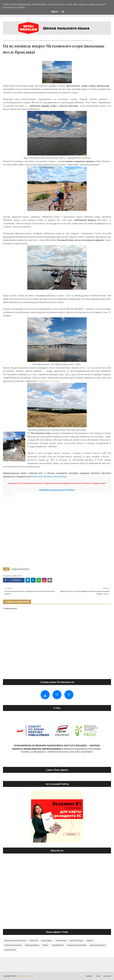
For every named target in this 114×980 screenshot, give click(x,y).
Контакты (107, 976)
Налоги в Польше (76, 940)
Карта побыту (47, 940)
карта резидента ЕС (98, 945)
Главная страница (10, 40)
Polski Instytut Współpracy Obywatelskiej (48, 477)
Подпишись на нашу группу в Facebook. (57, 490)
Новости (90, 940)
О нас (98, 976)
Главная (89, 976)
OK (63, 12)
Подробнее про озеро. (49, 381)
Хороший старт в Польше (77, 945)
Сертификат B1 (58, 945)
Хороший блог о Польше (25, 976)
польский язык (10, 950)
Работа (45, 945)
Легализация (61, 940)
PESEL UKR (34, 940)
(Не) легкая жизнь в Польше (15, 940)
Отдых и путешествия (28, 40)
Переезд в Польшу (32, 945)
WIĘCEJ (55, 12)
